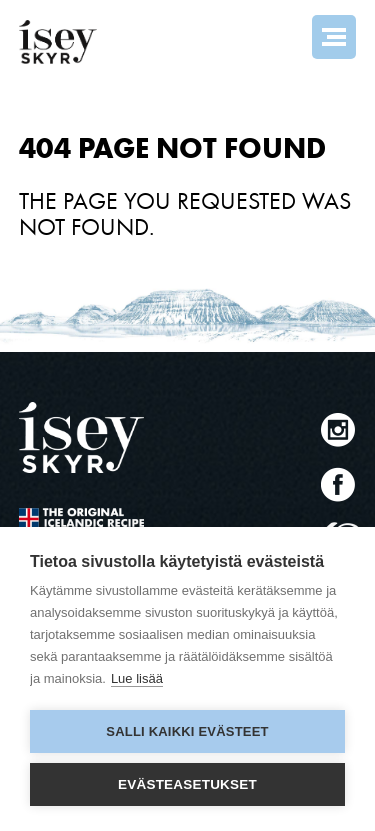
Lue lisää (137, 678)
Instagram (338, 429)
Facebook (338, 484)
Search (280, 37)
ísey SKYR (58, 42)
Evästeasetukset (187, 784)
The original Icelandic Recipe (81, 521)
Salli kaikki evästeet (187, 731)
